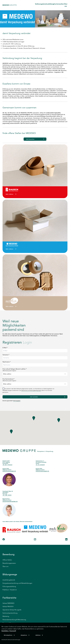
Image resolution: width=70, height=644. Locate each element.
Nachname (7, 362)
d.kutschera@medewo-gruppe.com (10, 501)
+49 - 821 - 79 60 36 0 (7, 465)
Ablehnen (38, 635)
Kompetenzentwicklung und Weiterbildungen (17, 583)
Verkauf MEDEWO (8, 603)
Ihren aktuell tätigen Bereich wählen (35, 370)
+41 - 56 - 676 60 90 (40, 465)
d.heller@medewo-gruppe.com (9, 471)
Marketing (6, 616)
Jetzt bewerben (30, 139)
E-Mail (5, 348)
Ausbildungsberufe (9, 580)
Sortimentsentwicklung (10, 613)
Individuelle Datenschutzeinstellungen (11, 640)
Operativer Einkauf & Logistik (12, 610)
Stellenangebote (41, 4)
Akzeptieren (24, 635)
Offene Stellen (7, 560)
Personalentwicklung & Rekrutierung (14, 620)
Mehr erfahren (9, 194)
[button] (34, 419)
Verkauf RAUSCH (8, 607)
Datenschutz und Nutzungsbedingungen (31, 390)
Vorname (6, 355)
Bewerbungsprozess (9, 563)
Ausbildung (50, 4)
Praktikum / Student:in (10, 590)
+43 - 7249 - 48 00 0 (7, 495)
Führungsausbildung (9, 586)
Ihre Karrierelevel (35, 380)
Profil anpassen (17, 401)
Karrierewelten (59, 4)
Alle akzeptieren (8, 635)
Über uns (5, 566)
